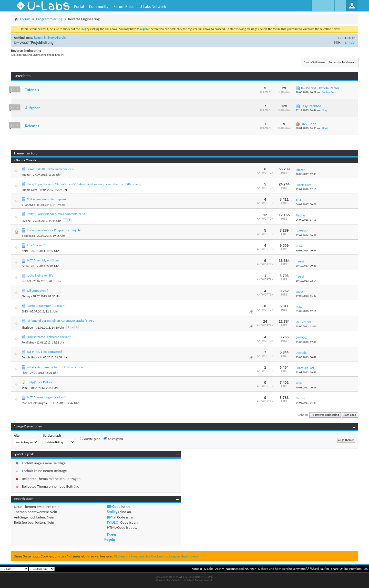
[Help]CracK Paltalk (39, 382)
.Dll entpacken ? (37, 291)
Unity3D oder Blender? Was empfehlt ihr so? (57, 214)
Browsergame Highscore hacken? (49, 337)
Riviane (26, 221)
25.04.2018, (306, 189)
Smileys (113, 512)
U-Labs (209, 569)
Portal (79, 7)
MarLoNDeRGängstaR (35, 403)
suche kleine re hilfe (40, 275)
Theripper (28, 328)
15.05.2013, (306, 357)
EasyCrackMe (311, 106)
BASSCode (309, 124)
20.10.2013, (306, 266)
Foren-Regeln (111, 537)
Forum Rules (124, 7)
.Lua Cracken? (36, 245)
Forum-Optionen (313, 62)
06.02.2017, (306, 204)
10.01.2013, (306, 388)
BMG (25, 311)
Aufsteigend (90, 439)
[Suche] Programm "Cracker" (46, 306)
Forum (25, 19)
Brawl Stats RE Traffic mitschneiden (50, 169)
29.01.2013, (306, 372)
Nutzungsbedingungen (241, 569)
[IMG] (111, 517)
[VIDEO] (113, 522)
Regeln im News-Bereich (50, 38)
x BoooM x (28, 205)
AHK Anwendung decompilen (46, 199)
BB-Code (114, 507)
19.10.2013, (306, 281)
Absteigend (113, 439)
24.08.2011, (306, 403)
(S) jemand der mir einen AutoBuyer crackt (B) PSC (60, 321)
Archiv (219, 569)
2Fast (325, 128)
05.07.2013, (306, 311)
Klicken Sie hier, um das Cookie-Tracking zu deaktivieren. (158, 556)
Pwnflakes (28, 342)
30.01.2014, (306, 251)
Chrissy (26, 296)
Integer (26, 175)
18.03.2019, (306, 174)
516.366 (349, 43)
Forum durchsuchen (340, 62)
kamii (25, 388)
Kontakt (197, 569)
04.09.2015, (306, 220)
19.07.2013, (306, 296)
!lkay (325, 110)
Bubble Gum (329, 92)
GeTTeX (26, 281)
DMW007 (21, 43)
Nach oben (350, 415)
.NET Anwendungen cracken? (46, 397)
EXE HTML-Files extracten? (44, 352)
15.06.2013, (306, 342)
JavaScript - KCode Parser (320, 88)
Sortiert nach (52, 435)
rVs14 (25, 266)
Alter (17, 435)
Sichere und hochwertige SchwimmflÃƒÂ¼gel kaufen (294, 569)
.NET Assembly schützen (43, 260)
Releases (32, 126)
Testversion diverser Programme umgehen (55, 230)
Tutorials (32, 90)
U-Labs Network (153, 7)
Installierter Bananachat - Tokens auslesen (55, 367)
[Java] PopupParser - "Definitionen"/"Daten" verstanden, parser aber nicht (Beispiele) (84, 184)
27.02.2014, (306, 235)
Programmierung (49, 19)
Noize (25, 251)
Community (99, 7)
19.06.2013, (306, 326)
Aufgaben (33, 108)
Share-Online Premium (346, 569)
